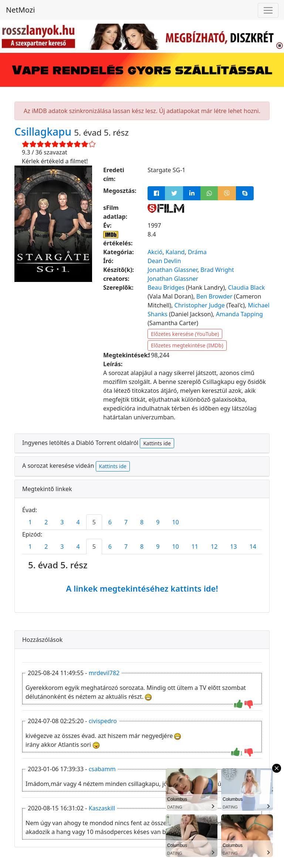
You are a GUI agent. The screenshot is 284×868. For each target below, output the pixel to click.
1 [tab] (30, 522)
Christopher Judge (200, 305)
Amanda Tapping (239, 314)
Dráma (197, 252)
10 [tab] (175, 522)
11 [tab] (195, 547)
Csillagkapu (44, 132)
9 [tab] (158, 522)
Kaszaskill (102, 808)
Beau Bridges (166, 287)
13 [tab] (233, 547)
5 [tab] (94, 522)
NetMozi (20, 10)
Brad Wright (217, 270)
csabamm (102, 769)
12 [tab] (214, 547)
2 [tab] (46, 522)
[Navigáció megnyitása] (268, 10)
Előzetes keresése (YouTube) (185, 334)
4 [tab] (78, 522)
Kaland (175, 252)
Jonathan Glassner (173, 270)
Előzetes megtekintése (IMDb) (187, 345)
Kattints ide (157, 443)
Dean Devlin (164, 261)
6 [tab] (110, 522)
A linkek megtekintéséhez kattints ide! (142, 588)
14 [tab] (253, 547)
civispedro (103, 721)
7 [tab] (126, 522)
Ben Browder (214, 296)
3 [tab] (62, 522)
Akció (155, 252)
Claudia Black (246, 287)
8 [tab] (142, 522)
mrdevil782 (104, 673)
